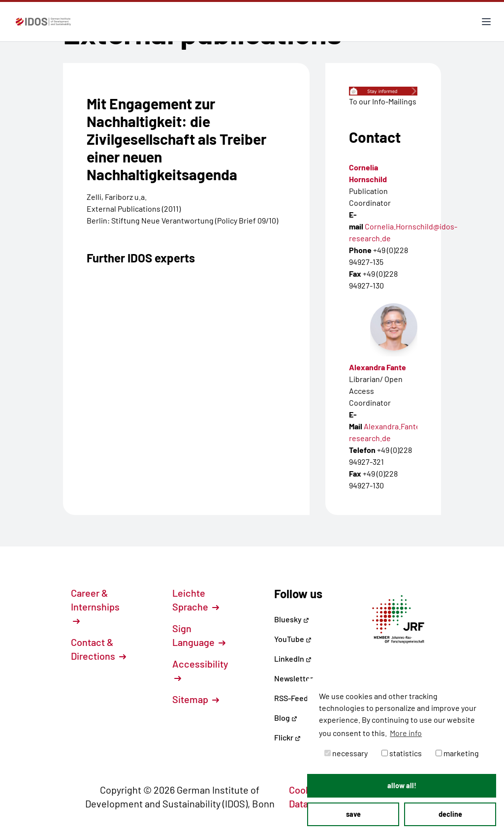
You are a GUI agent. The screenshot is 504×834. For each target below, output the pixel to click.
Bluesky (292, 619)
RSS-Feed (291, 698)
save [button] (353, 814)
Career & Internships (95, 606)
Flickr (287, 737)
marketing (457, 753)
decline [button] (450, 814)
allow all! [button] (402, 786)
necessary (346, 753)
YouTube (293, 639)
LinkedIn (293, 658)
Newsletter (294, 678)
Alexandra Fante (378, 367)
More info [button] (406, 733)
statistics (402, 753)
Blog (286, 718)
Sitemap (196, 699)
